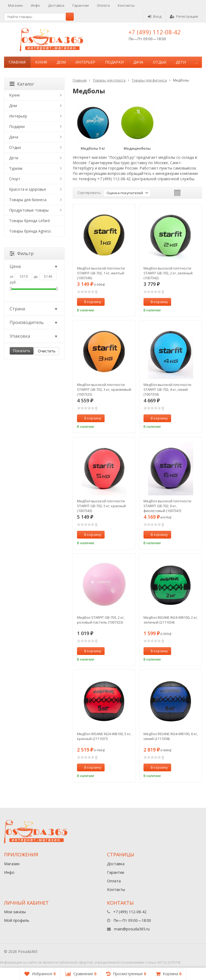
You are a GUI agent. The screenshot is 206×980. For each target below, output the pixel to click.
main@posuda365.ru (132, 929)
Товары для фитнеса (149, 80)
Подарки (114, 62)
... (196, 62)
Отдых (160, 62)
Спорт (15, 179)
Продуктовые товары (29, 210)
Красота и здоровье (28, 189)
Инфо (35, 5)
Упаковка (34, 336)
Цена (34, 266)
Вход (155, 16)
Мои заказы (15, 912)
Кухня (41, 62)
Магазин (15, 5)
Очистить (47, 351)
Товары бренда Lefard (29, 221)
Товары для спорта (109, 80)
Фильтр (22, 253)
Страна (34, 309)
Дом (61, 62)
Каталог (22, 84)
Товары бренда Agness (30, 231)
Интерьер (85, 62)
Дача (138, 62)
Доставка (56, 5)
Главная (17, 62)
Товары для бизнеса (28, 200)
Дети (181, 62)
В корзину (90, 302)
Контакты (126, 5)
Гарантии (81, 5)
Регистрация (184, 16)
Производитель (34, 322)
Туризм (16, 168)
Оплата (103, 5)
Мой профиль (17, 920)
